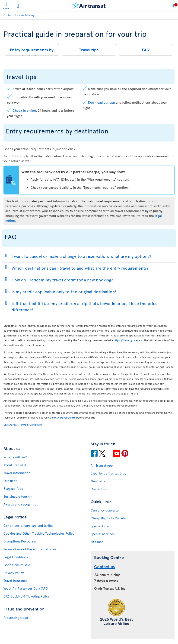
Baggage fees (13, 488)
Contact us (99, 489)
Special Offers (101, 526)
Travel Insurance (16, 581)
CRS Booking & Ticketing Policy (26, 596)
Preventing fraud (16, 618)
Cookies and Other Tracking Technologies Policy (39, 533)
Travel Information (17, 473)
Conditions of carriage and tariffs (28, 525)
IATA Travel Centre (65, 418)
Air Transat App (102, 465)
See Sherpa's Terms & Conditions (23, 425)
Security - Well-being (21, 15)
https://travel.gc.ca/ (126, 340)
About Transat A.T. (16, 465)
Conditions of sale (17, 565)
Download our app (102, 102)
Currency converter (105, 510)
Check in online (24, 110)
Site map (97, 542)
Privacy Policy (14, 573)
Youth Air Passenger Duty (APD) (26, 588)
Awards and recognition (21, 504)
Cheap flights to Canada (108, 518)
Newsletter (99, 481)
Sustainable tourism (18, 496)
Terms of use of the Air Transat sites (30, 549)
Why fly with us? (15, 457)
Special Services (103, 534)
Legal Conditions (16, 557)
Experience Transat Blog (108, 473)
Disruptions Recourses (20, 541)
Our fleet (10, 481)
